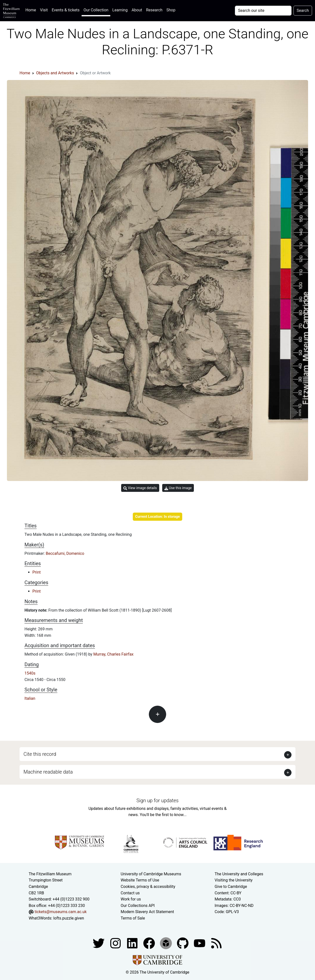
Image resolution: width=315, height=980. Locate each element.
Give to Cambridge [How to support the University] (231, 887)
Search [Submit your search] (303, 10)
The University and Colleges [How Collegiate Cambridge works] (239, 874)
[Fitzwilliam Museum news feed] (216, 943)
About (137, 10)
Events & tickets (66, 10)
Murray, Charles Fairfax (113, 654)
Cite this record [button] (40, 754)
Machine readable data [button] (48, 772)
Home (32, 10)
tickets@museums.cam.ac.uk (61, 912)
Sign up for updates (157, 800)
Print (36, 572)
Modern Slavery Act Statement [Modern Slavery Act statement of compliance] (147, 912)
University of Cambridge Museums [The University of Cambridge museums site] (151, 874)
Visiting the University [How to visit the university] (234, 880)
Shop (171, 10)
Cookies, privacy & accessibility (148, 887)
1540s (30, 673)
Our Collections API (138, 906)
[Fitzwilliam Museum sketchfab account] (166, 943)
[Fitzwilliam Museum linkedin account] (150, 943)
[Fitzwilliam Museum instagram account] (116, 943)
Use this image (178, 488)
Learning (120, 10)
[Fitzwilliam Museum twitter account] (99, 943)
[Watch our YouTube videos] (200, 943)
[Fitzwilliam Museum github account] (183, 943)
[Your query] (263, 11)
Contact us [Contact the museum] (130, 893)
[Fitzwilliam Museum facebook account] (133, 943)
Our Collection (96, 10)
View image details (140, 488)
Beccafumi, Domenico (65, 553)
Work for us (131, 899)
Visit (44, 10)
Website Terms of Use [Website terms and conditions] (140, 880)
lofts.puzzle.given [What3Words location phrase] (68, 918)
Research (154, 10)
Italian (30, 698)
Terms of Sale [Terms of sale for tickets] (133, 918)
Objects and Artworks (55, 73)
